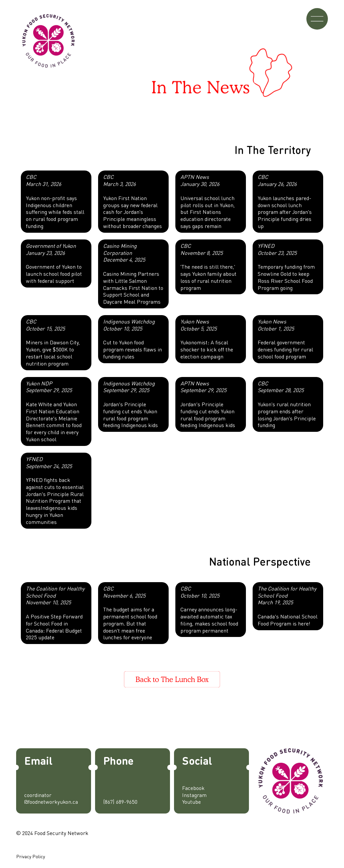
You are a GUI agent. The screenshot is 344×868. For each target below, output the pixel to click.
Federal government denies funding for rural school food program (285, 339)
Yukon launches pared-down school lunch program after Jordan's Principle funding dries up (285, 201)
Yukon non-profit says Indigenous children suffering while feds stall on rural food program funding (55, 201)
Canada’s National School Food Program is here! (288, 606)
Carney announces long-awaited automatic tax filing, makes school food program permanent (209, 609)
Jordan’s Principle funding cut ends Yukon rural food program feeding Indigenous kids (131, 404)
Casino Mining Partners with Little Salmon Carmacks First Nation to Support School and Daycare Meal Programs (133, 274)
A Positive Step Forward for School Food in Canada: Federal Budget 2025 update (55, 613)
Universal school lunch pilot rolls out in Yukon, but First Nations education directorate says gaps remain (208, 201)
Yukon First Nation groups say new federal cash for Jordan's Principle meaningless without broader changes (133, 201)
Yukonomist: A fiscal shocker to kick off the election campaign (207, 339)
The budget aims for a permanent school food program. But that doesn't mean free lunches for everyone (130, 613)
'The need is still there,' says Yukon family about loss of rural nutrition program (208, 267)
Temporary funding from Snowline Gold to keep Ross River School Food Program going (286, 267)
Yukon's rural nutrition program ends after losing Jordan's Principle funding (287, 404)
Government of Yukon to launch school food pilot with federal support (54, 263)
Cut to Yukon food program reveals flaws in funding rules (133, 339)
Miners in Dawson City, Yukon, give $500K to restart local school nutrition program (53, 342)
